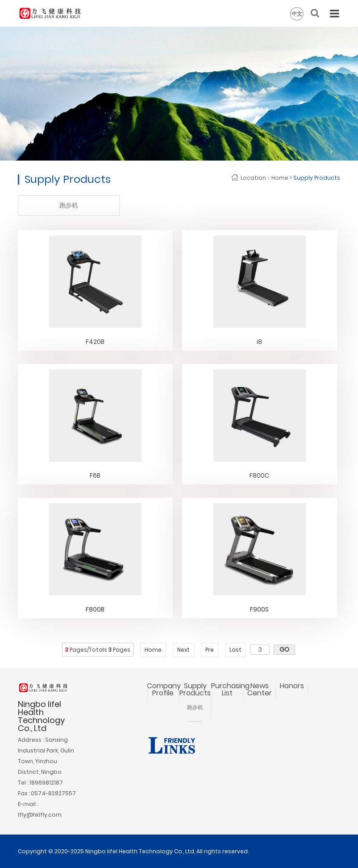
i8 (259, 342)
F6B (95, 475)
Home (280, 178)
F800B (95, 609)
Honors (292, 686)
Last (235, 650)
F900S (259, 609)
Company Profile (164, 689)
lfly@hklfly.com (40, 815)
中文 (297, 14)
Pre (210, 650)
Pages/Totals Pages (98, 650)
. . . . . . (195, 720)
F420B (95, 342)
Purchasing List (230, 689)
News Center (260, 689)
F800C (260, 475)
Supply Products (317, 178)
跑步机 (69, 205)
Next (183, 650)
